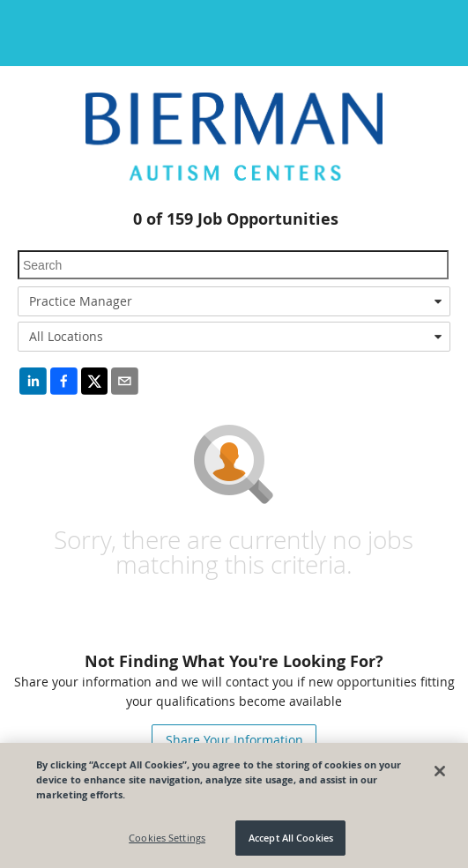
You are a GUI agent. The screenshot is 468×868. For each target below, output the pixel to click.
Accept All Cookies (291, 838)
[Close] (440, 771)
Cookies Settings (167, 838)
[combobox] (234, 301)
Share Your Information (234, 740)
